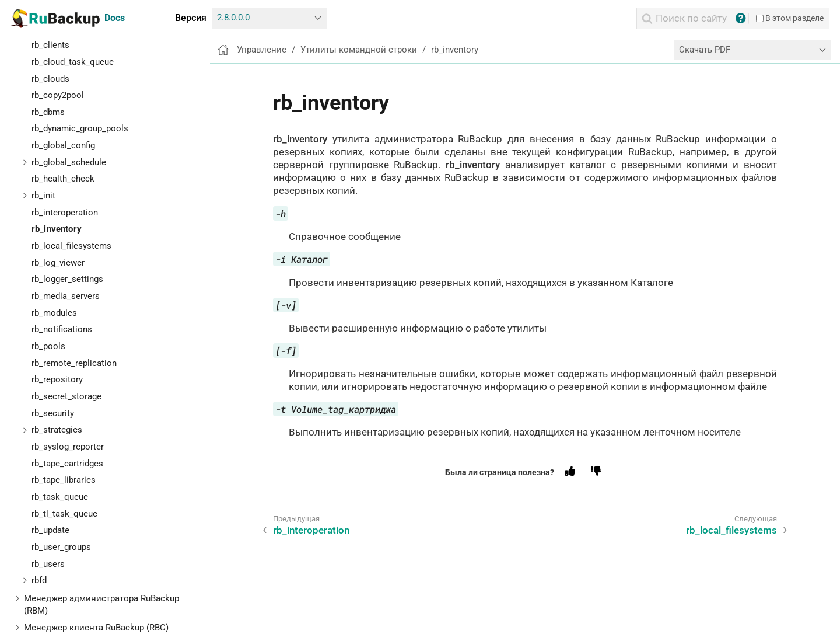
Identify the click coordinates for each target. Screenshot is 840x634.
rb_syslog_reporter (68, 447)
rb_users (48, 564)
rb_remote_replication (74, 363)
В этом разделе (790, 18)
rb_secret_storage (66, 396)
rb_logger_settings (67, 279)
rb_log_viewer (58, 263)
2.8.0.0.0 (233, 18)
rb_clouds (50, 79)
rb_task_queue (60, 497)
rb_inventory (57, 229)
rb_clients (50, 45)
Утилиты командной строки (359, 50)
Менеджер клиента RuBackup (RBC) (96, 628)
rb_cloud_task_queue (73, 62)
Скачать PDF (705, 50)
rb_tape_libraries (64, 480)
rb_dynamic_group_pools (80, 128)
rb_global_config (63, 145)
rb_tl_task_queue (64, 514)
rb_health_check (63, 179)
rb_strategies (57, 430)
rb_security (53, 413)
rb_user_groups (61, 547)
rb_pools (48, 346)
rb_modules (54, 313)
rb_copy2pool (58, 95)
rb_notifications (62, 329)
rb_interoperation (65, 213)
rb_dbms (48, 112)
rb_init (43, 196)
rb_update (50, 530)
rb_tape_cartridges (67, 464)
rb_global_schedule (69, 162)
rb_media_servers (66, 296)
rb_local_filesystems (71, 246)
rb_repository (57, 379)
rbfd (39, 580)
